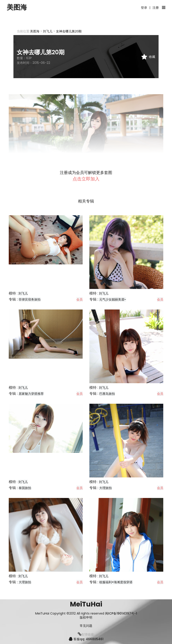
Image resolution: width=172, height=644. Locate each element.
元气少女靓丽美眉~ (113, 299)
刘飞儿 (48, 31)
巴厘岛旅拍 (107, 394)
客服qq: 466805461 (86, 639)
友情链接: (86, 634)
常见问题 (86, 626)
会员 (80, 299)
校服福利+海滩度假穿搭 (116, 582)
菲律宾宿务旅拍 (30, 299)
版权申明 (86, 618)
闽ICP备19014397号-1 (121, 613)
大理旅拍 (105, 488)
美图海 (17, 7)
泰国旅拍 (25, 488)
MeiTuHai (86, 604)
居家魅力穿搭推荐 (31, 394)
